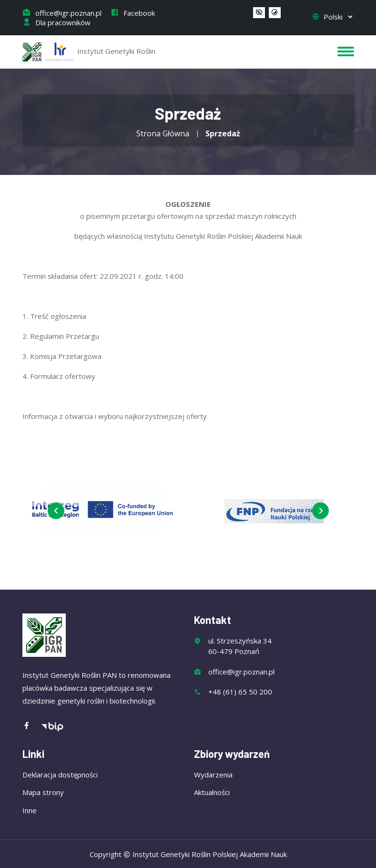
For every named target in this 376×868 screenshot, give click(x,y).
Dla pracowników (56, 22)
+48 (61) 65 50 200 (240, 692)
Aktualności (212, 792)
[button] (259, 13)
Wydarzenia (213, 775)
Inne (30, 810)
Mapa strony (43, 792)
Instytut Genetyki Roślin (89, 52)
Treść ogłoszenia (58, 316)
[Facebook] (31, 726)
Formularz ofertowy (63, 376)
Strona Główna (163, 133)
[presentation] (56, 511)
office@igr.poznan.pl (62, 13)
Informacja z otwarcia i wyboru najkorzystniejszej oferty (115, 416)
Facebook (133, 13)
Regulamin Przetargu (65, 336)
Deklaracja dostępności (60, 775)
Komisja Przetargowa (66, 356)
